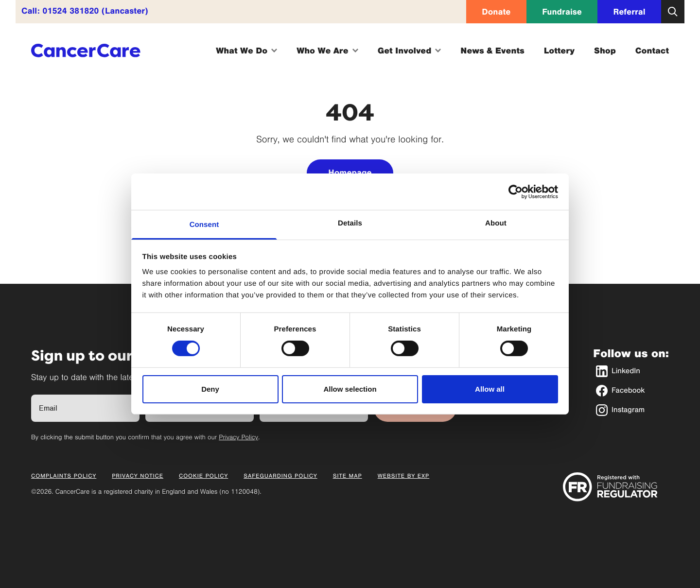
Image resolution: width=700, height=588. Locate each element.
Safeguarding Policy (280, 476)
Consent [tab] (204, 225)
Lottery (559, 51)
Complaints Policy (64, 476)
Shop (605, 51)
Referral (630, 12)
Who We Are (327, 51)
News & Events (492, 51)
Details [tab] (350, 223)
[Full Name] (85, 408)
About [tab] (496, 223)
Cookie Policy (203, 476)
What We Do (246, 51)
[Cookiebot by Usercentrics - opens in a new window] (516, 191)
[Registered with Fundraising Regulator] (610, 487)
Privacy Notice (138, 476)
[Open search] (673, 12)
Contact (652, 51)
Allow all (490, 389)
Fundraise (562, 12)
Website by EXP (404, 476)
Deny (210, 389)
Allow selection (350, 389)
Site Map (348, 476)
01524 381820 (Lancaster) (95, 11)
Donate (496, 12)
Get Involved (410, 51)
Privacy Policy (238, 437)
